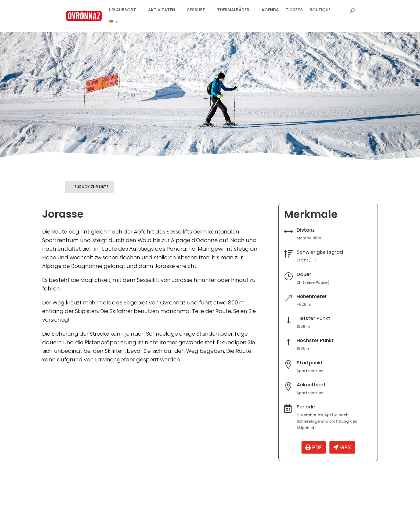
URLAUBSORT (122, 10)
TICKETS (294, 10)
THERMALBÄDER (233, 10)
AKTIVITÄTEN (161, 10)
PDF (317, 447)
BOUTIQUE (320, 10)
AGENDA (270, 10)
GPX (346, 447)
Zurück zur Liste (91, 187)
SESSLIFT (196, 10)
